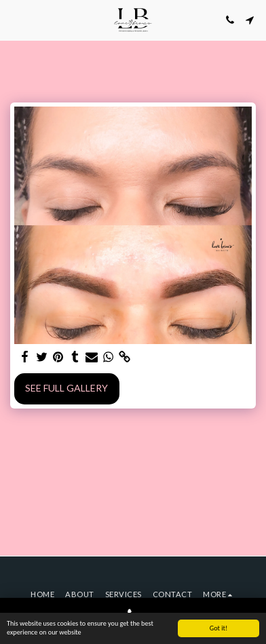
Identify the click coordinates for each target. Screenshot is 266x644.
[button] (15, 20)
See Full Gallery (66, 388)
